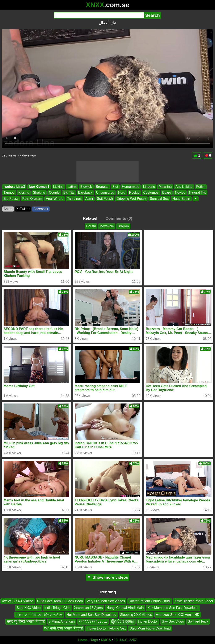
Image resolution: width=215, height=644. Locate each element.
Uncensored (105, 193)
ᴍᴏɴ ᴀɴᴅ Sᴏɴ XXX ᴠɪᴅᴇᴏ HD (178, 614)
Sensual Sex (159, 199)
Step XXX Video (29, 608)
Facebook (41, 209)
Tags (94, 640)
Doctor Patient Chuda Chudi (150, 601)
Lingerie (149, 187)
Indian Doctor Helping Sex (106, 628)
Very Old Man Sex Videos (106, 601)
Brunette (102, 187)
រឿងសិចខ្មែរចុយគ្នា (123, 621)
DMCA (106, 640)
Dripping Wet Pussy (131, 199)
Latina (72, 187)
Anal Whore (55, 199)
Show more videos (108, 577)
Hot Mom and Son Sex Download (91, 614)
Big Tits (69, 193)
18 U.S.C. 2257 (125, 640)
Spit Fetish (105, 199)
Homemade (131, 187)
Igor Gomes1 (39, 187)
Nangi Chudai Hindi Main (125, 608)
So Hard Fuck (198, 621)
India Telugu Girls (57, 608)
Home (83, 640)
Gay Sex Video (173, 621)
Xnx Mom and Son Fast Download (173, 608)
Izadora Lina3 (14, 187)
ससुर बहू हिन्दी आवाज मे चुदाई (26, 621)
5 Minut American (62, 621)
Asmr (89, 199)
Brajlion (123, 226)
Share (8, 209)
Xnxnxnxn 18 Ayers (88, 608)
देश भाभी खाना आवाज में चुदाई (64, 628)
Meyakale (107, 226)
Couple (54, 193)
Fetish (201, 187)
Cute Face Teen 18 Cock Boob (60, 601)
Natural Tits (197, 193)
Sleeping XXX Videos (136, 614)
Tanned (9, 193)
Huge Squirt (181, 199)
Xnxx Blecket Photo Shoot (194, 601)
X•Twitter (23, 209)
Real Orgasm (32, 199)
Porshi (91, 226)
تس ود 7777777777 (93, 621)
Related (90, 218)
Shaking (39, 193)
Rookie (134, 193)
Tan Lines (74, 199)
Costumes (151, 193)
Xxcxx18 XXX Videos (18, 601)
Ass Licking (184, 187)
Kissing (24, 193)
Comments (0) (119, 218)
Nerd (122, 193)
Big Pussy (11, 199)
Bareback (85, 193)
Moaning (165, 187)
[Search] (99, 15)
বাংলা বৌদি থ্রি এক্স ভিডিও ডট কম (39, 614)
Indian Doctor (148, 621)
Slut (115, 187)
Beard (167, 193)
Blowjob (86, 187)
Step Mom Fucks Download (150, 628)
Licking (58, 187)
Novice (180, 193)
